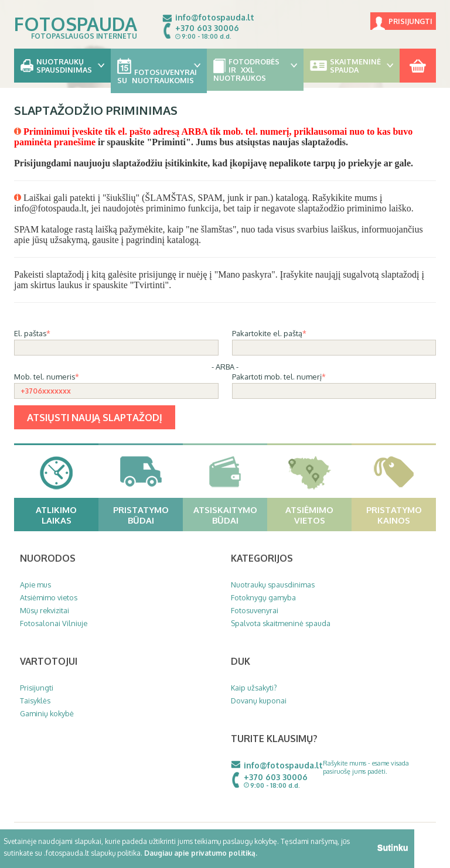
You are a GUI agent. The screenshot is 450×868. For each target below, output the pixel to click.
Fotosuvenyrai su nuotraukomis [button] (159, 72)
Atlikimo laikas (66, 515)
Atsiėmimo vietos (317, 515)
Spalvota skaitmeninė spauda (281, 623)
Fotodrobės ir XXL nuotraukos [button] (255, 70)
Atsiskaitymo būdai (229, 515)
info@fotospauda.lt (215, 17)
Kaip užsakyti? (254, 688)
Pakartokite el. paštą (267, 333)
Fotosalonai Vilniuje (54, 623)
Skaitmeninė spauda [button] (352, 66)
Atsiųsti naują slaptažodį (95, 417)
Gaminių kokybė (47, 713)
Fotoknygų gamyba (263, 597)
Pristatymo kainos (400, 515)
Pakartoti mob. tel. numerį (277, 377)
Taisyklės (35, 700)
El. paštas (30, 333)
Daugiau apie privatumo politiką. (201, 853)
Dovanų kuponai (259, 700)
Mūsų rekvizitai (45, 610)
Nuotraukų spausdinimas (273, 585)
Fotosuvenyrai (255, 610)
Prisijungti (410, 21)
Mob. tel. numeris (45, 377)
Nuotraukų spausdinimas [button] (62, 66)
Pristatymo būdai (147, 515)
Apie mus (35, 585)
